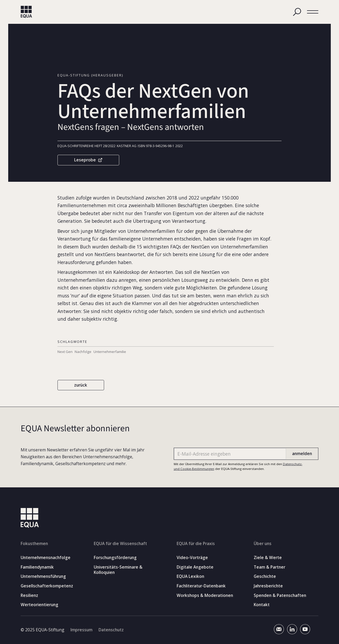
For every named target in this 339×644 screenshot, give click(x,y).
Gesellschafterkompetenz (47, 586)
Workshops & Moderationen (205, 595)
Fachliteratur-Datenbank (201, 586)
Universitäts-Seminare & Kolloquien (118, 569)
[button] (313, 12)
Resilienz (29, 595)
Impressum (81, 630)
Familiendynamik (37, 567)
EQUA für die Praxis (196, 543)
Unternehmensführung (43, 576)
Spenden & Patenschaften (280, 595)
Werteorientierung (39, 605)
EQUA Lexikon (190, 576)
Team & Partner (269, 567)
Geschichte (265, 576)
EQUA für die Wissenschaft (120, 543)
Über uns (263, 543)
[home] (26, 12)
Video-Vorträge (192, 557)
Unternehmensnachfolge (46, 557)
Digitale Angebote (195, 567)
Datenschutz (111, 630)
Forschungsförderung (115, 557)
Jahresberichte (268, 586)
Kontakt (262, 605)
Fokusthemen (34, 543)
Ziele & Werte (268, 557)
